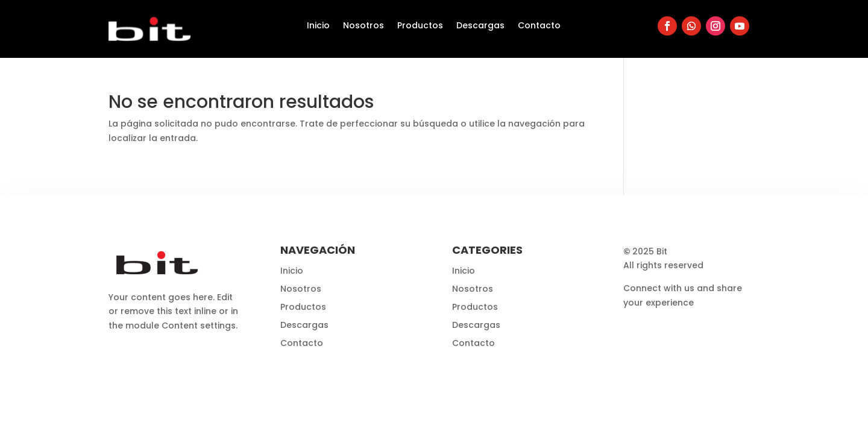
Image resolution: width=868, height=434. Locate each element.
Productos (420, 26)
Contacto (539, 26)
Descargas (480, 26)
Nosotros (363, 26)
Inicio (318, 26)
